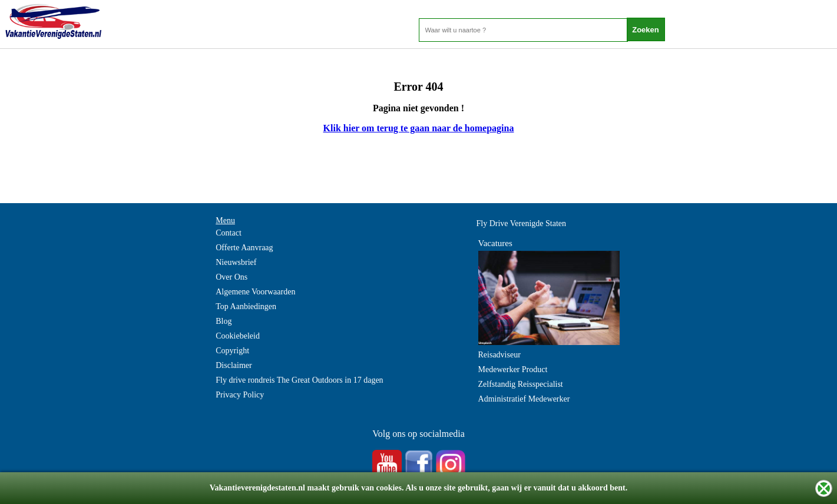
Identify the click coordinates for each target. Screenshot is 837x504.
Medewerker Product (513, 369)
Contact (229, 233)
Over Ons (231, 277)
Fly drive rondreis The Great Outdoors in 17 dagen (299, 380)
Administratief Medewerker (524, 399)
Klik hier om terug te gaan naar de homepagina (419, 128)
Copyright (232, 351)
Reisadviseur (499, 355)
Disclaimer (234, 365)
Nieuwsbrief (236, 262)
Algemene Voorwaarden (255, 292)
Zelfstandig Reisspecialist (521, 384)
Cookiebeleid (238, 336)
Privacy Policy (240, 395)
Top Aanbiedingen (246, 306)
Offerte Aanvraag (244, 248)
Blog (224, 321)
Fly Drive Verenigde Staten (522, 223)
